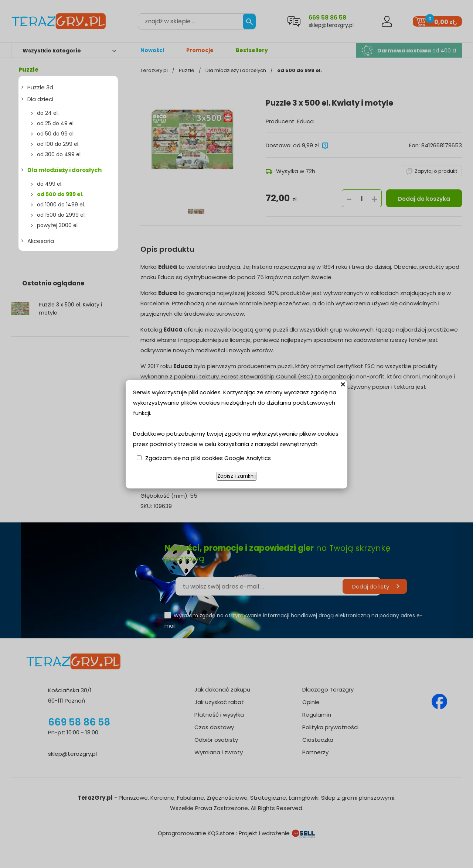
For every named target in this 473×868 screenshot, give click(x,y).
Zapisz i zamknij (236, 476)
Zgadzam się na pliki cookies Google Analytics (208, 458)
